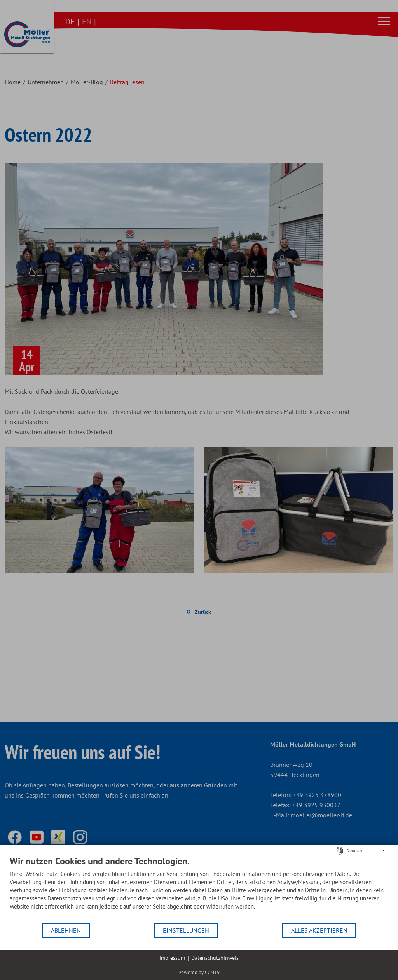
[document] (199, 889)
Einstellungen (186, 930)
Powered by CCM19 (199, 972)
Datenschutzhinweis (215, 958)
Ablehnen (66, 930)
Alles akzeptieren (319, 930)
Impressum (172, 958)
